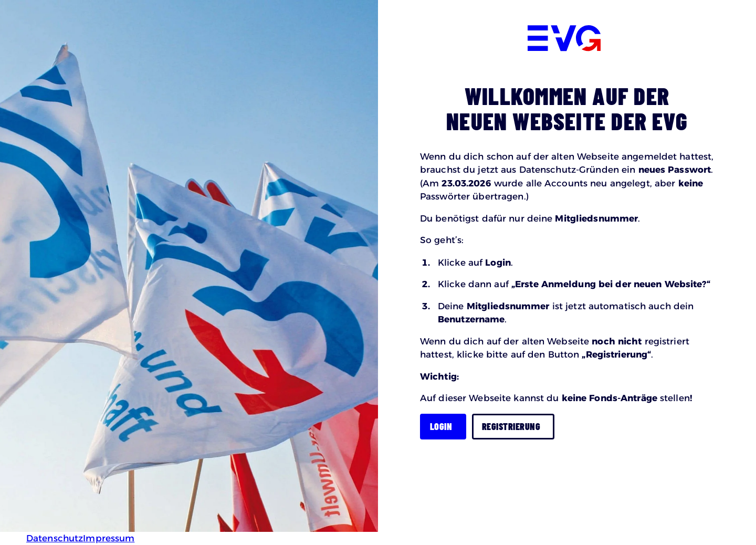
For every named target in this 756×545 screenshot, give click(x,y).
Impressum (109, 538)
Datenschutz (55, 538)
